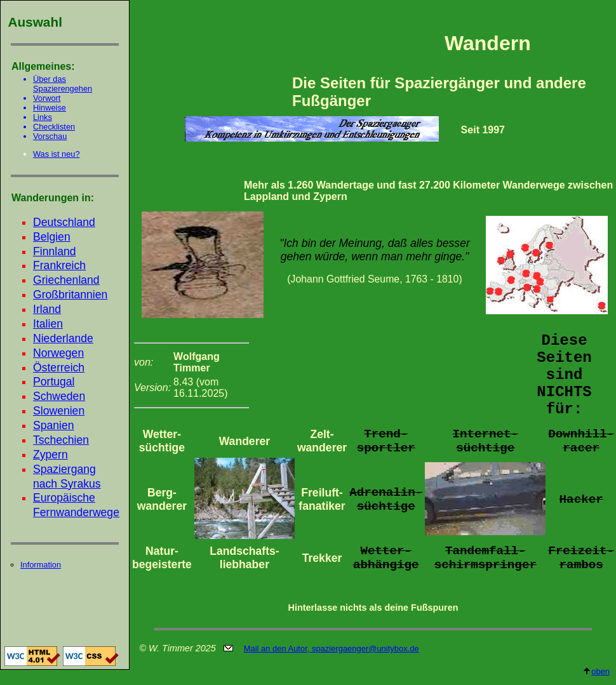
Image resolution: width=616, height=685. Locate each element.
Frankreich (59, 265)
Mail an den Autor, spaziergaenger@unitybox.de (331, 648)
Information (41, 565)
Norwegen (58, 353)
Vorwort (47, 98)
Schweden (59, 396)
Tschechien (61, 440)
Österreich (59, 368)
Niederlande (63, 338)
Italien (48, 324)
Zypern (50, 455)
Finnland (55, 251)
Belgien (52, 237)
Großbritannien (70, 295)
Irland (47, 309)
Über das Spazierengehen (63, 84)
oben (596, 671)
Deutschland (64, 222)
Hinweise (50, 108)
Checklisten (54, 127)
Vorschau (50, 136)
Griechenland (66, 280)
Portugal (54, 382)
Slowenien (59, 411)
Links (43, 117)
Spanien (54, 425)
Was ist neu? (57, 154)
